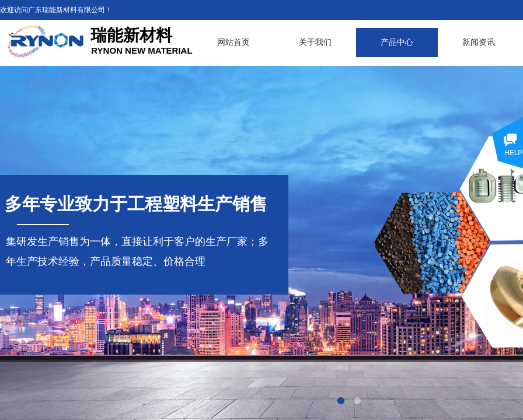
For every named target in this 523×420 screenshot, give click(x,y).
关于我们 (315, 42)
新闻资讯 (479, 42)
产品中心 (397, 42)
